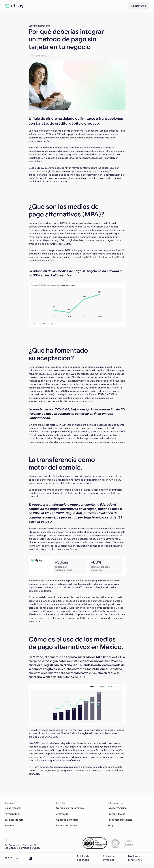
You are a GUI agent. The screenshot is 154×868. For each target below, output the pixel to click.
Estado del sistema (67, 826)
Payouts (9, 826)
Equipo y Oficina (117, 808)
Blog (110, 826)
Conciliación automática (70, 808)
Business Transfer (14, 820)
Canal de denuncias (67, 820)
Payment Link (12, 814)
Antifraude (62, 814)
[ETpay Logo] (14, 6)
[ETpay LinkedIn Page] (30, 858)
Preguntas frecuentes (120, 820)
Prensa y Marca (117, 814)
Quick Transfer (13, 808)
